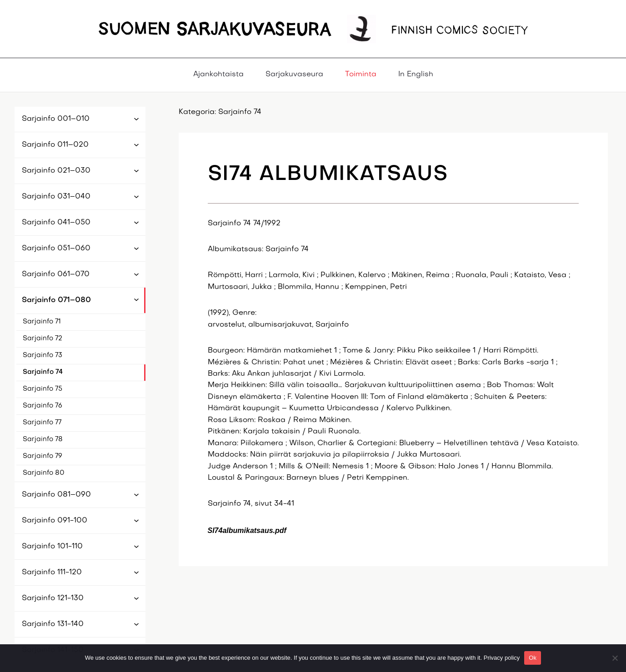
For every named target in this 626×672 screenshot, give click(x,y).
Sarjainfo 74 (43, 372)
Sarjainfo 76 (43, 406)
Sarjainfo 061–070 (56, 274)
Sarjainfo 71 (42, 322)
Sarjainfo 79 (43, 456)
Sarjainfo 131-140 (53, 624)
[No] (615, 658)
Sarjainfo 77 (42, 423)
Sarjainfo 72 (43, 338)
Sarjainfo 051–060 (56, 249)
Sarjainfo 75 (43, 389)
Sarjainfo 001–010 (56, 119)
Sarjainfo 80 (44, 473)
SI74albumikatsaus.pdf (247, 530)
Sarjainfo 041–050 (56, 223)
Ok (533, 658)
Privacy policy (502, 658)
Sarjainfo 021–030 (56, 171)
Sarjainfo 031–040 (56, 197)
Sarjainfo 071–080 (56, 300)
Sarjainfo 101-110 (52, 547)
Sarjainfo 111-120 (52, 572)
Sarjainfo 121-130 (53, 598)
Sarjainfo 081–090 (56, 495)
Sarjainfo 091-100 (55, 521)
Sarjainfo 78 (43, 439)
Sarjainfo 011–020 (55, 145)
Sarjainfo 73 (43, 355)
